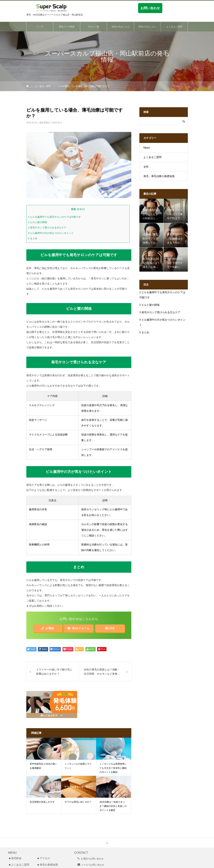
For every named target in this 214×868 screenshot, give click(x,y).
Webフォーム (79, 628)
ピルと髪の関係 (38, 222)
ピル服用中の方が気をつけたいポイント (51, 233)
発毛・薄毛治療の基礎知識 (159, 176)
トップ (40, 27)
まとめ (33, 238)
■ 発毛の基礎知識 (47, 865)
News (147, 148)
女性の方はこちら (120, 27)
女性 (146, 167)
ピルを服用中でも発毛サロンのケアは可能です (55, 217)
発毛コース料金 (67, 27)
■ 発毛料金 (15, 858)
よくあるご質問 (174, 27)
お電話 (47, 628)
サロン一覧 (94, 27)
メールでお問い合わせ (93, 865)
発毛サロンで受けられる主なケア (47, 227)
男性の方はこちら (147, 27)
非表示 (81, 209)
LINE (110, 628)
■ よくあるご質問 (19, 865)
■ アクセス (44, 858)
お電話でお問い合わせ (92, 859)
